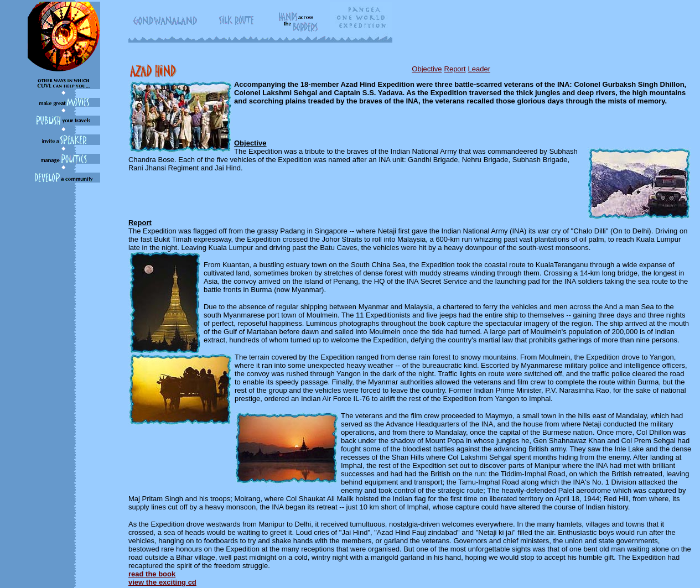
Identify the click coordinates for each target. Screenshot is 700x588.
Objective (427, 69)
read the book (152, 574)
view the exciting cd (162, 582)
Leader (479, 69)
